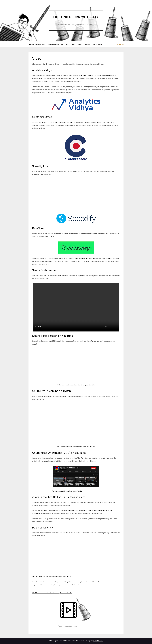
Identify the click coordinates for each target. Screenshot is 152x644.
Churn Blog (65, 44)
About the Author (53, 44)
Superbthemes (98, 641)
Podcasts (87, 44)
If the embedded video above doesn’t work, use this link (76, 447)
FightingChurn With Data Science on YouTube (68, 491)
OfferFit (52, 236)
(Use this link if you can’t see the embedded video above (52, 577)
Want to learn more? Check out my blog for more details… (52, 593)
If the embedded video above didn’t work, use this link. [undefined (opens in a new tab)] (76, 385)
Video (73, 44)
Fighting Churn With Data (37, 44)
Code (80, 44)
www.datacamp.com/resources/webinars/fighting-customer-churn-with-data (83, 258)
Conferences (97, 44)
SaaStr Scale (63, 276)
